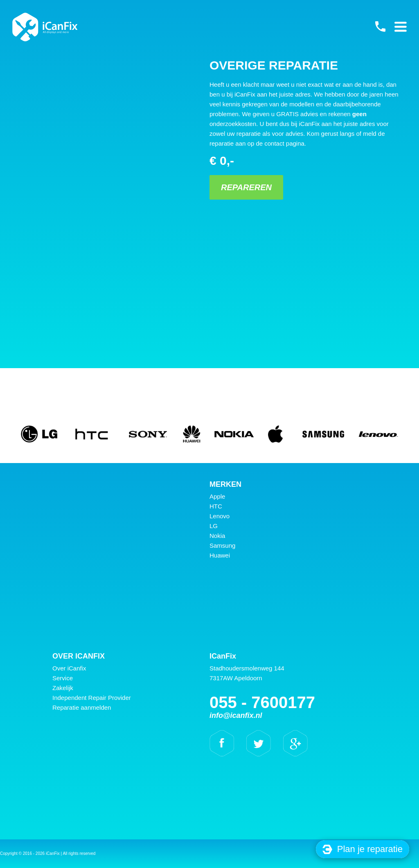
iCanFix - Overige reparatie (45, 27)
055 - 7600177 (380, 27)
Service (63, 678)
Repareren (246, 187)
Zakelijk (63, 688)
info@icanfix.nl (236, 715)
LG (214, 526)
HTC (216, 506)
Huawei (220, 555)
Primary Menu (401, 27)
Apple (217, 496)
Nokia (217, 536)
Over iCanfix (69, 668)
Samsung (222, 545)
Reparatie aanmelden (82, 707)
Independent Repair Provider (92, 698)
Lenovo (220, 516)
